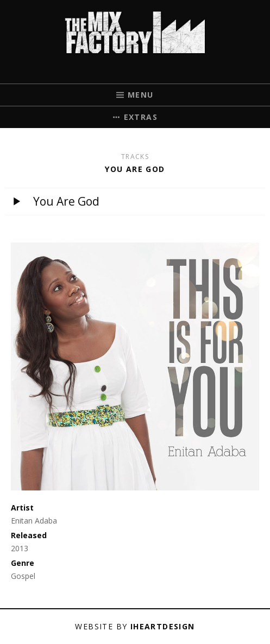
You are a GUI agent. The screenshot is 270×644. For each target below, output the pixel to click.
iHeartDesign (163, 626)
